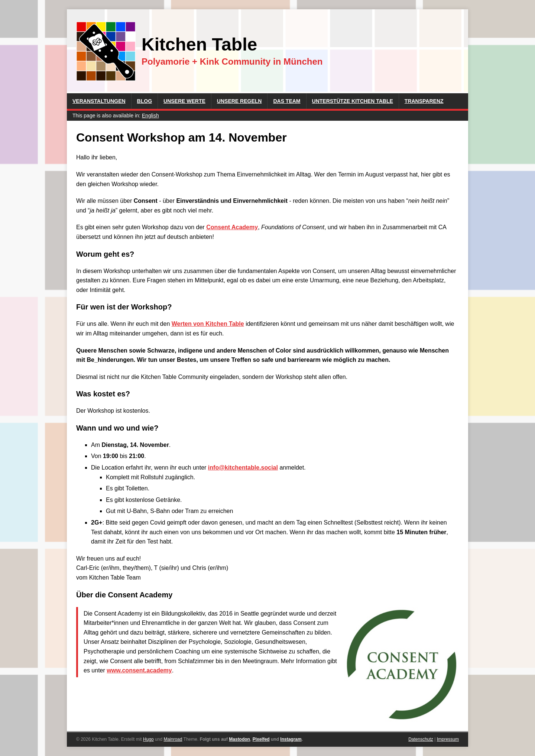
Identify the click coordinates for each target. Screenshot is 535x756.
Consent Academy (232, 227)
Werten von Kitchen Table (208, 324)
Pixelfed (261, 739)
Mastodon (239, 739)
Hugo (148, 739)
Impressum (448, 739)
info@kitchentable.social (243, 468)
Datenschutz (421, 739)
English (150, 116)
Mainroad (173, 739)
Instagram (291, 739)
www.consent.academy (139, 670)
